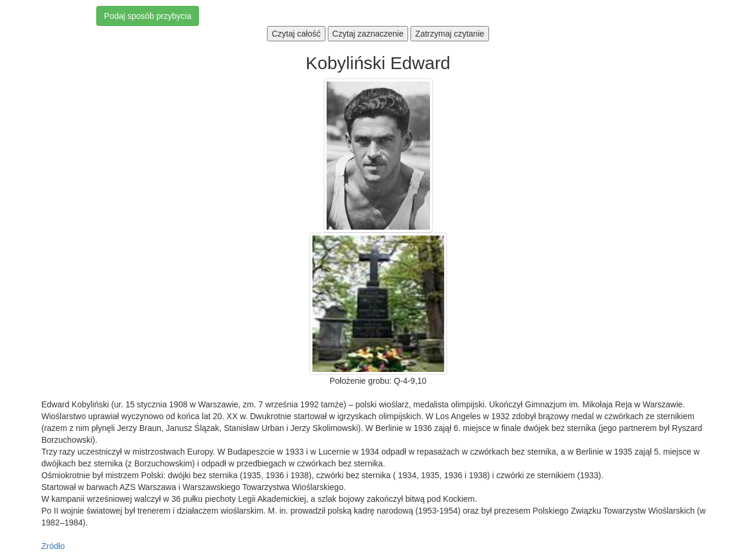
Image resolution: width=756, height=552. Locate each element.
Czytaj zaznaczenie (368, 34)
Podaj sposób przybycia (148, 16)
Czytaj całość (296, 34)
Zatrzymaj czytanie (450, 34)
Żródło (53, 546)
